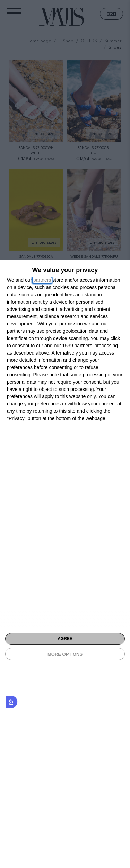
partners (42, 280)
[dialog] (65, 564)
